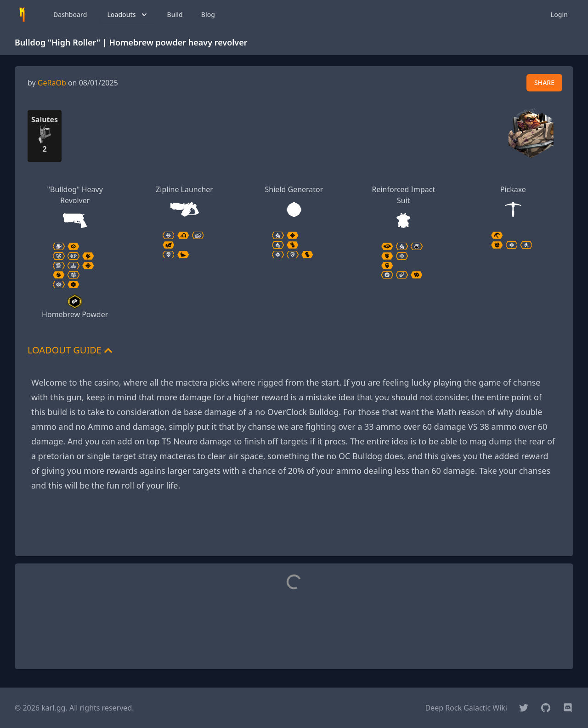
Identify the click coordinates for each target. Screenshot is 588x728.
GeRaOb (52, 83)
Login (559, 14)
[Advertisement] (294, 528)
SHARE (544, 82)
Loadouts (128, 15)
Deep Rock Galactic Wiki (466, 708)
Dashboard (70, 14)
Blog (208, 14)
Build (175, 14)
